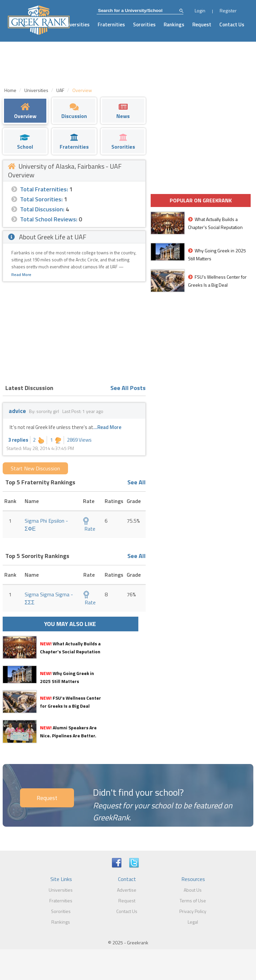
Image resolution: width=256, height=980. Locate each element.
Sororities (144, 24)
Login (200, 10)
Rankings (174, 24)
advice (17, 411)
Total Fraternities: (44, 189)
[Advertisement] (74, 332)
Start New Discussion (35, 468)
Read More (21, 274)
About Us (193, 890)
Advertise (127, 890)
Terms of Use (193, 900)
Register (228, 10)
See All (136, 482)
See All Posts (128, 388)
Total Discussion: (42, 209)
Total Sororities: (41, 199)
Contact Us (232, 24)
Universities (76, 24)
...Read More (107, 427)
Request (202, 24)
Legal (193, 922)
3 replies (18, 440)
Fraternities (111, 24)
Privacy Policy (193, 911)
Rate (89, 525)
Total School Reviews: (49, 219)
